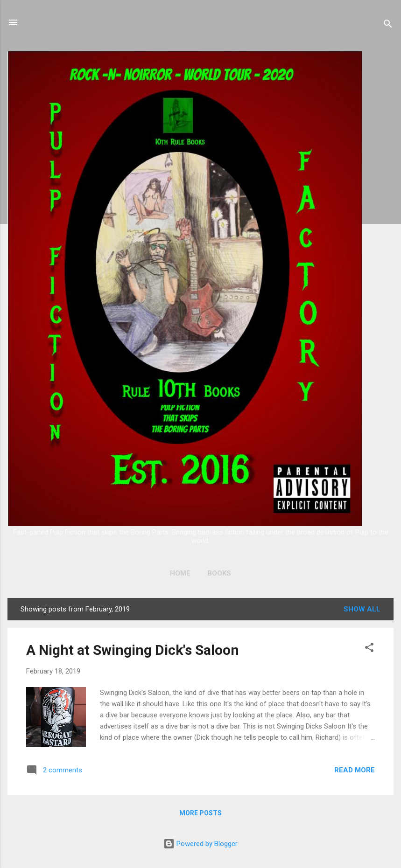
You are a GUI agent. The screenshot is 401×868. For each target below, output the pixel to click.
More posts (200, 813)
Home (180, 573)
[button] (369, 649)
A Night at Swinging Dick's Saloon (133, 650)
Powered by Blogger (200, 844)
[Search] (388, 25)
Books (219, 573)
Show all (362, 609)
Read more (355, 770)
